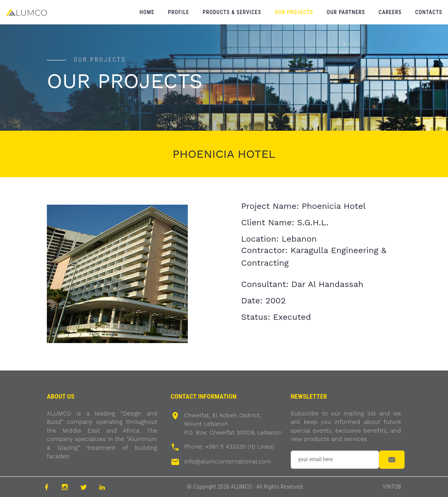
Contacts (429, 12)
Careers (390, 12)
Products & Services (232, 12)
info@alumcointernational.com (227, 462)
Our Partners (346, 12)
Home (147, 12)
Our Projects (294, 12)
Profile (179, 12)
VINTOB (392, 487)
